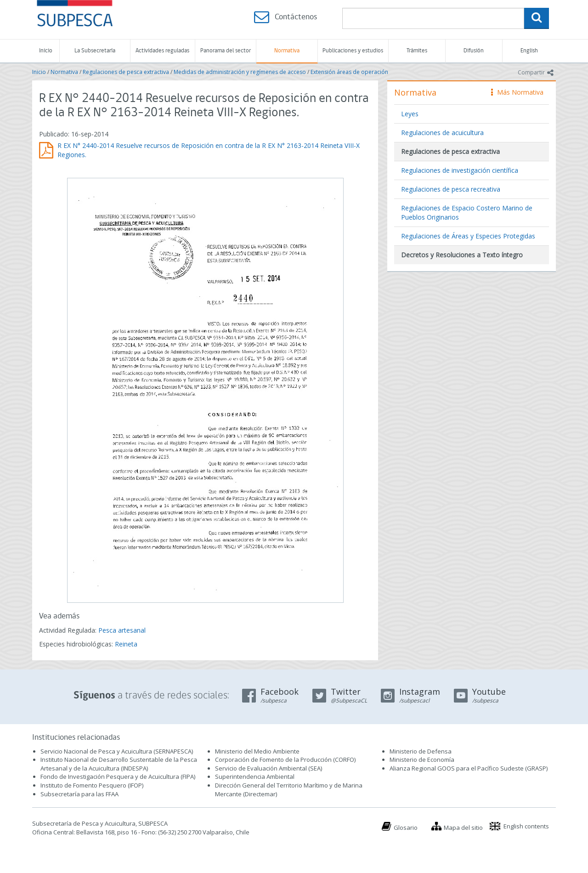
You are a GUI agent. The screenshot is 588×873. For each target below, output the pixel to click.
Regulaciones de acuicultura (442, 133)
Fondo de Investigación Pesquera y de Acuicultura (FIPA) (118, 777)
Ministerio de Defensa (421, 751)
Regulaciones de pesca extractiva (126, 72)
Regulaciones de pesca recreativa (451, 189)
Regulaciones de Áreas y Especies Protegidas (468, 236)
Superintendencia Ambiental (255, 777)
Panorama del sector (226, 51)
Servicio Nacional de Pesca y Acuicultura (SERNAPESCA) (117, 751)
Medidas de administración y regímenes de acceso (240, 72)
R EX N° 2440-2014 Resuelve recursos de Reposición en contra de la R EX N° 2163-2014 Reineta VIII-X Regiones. (209, 150)
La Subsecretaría (95, 51)
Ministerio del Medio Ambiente (257, 751)
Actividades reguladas (162, 51)
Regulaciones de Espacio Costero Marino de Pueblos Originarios (467, 213)
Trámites (417, 51)
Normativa (287, 51)
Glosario (406, 828)
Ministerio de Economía (422, 760)
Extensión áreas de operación (349, 72)
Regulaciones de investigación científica (460, 170)
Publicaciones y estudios (353, 51)
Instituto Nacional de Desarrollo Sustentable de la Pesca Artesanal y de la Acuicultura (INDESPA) (119, 764)
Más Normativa (517, 92)
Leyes (410, 114)
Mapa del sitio (463, 828)
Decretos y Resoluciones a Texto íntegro (462, 255)
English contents (526, 826)
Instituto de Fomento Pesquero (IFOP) (92, 785)
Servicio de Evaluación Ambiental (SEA (268, 768)
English (529, 51)
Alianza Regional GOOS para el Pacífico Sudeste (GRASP (468, 768)
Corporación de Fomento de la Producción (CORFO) (285, 760)
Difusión (474, 51)
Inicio (46, 51)
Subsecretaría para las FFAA (79, 794)
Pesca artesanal (122, 630)
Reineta (126, 644)
